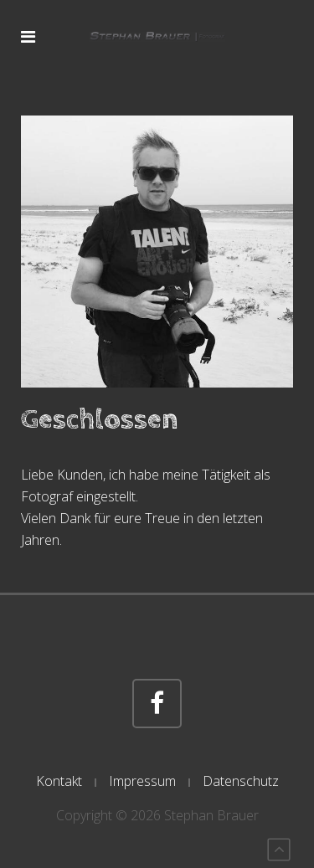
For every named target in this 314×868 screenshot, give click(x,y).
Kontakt (59, 781)
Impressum (142, 781)
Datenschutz (241, 781)
